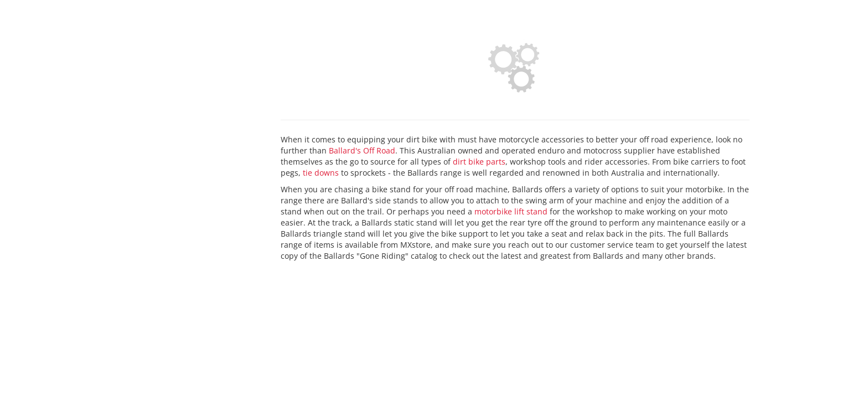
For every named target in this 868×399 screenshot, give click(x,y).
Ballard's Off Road (362, 150)
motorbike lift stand (511, 211)
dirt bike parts (479, 162)
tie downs (321, 173)
